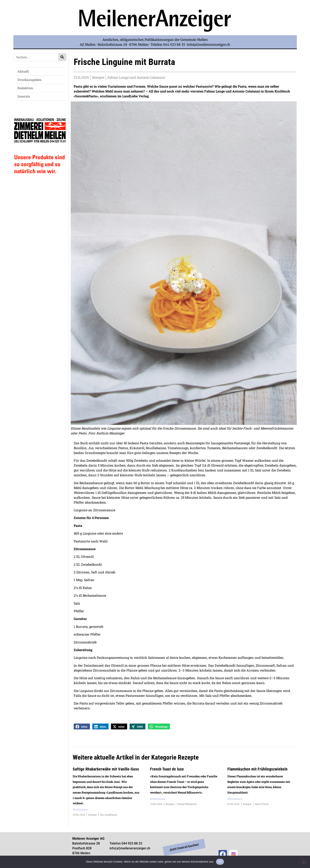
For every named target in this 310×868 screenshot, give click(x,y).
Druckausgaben (29, 80)
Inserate (25, 96)
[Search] (62, 57)
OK (220, 862)
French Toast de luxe (167, 770)
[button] (82, 727)
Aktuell (24, 71)
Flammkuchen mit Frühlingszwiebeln (257, 770)
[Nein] (304, 862)
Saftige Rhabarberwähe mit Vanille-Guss (106, 770)
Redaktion (26, 88)
